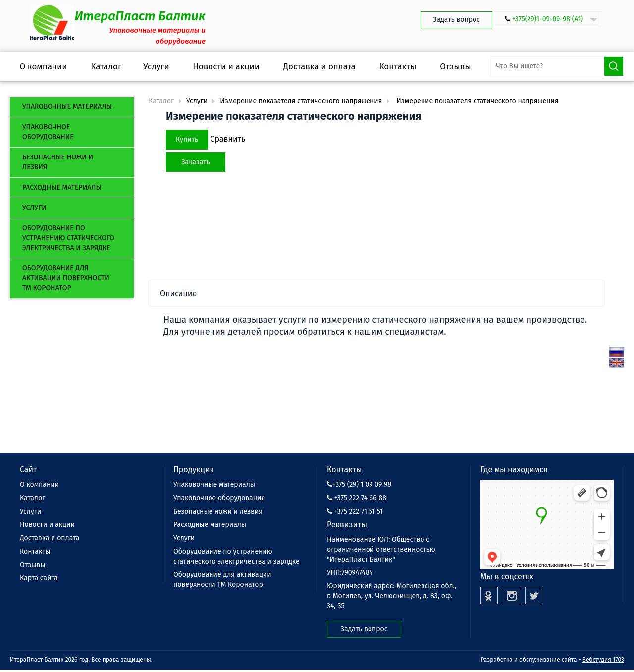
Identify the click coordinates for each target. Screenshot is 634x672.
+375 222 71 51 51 (355, 511)
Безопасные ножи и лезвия (58, 162)
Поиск (614, 66)
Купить (187, 139)
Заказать (195, 162)
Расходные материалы (62, 187)
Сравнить (228, 139)
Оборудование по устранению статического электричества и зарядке (68, 238)
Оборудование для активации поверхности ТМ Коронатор (66, 278)
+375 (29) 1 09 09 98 (359, 485)
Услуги (34, 208)
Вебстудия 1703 (603, 660)
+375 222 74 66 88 (357, 498)
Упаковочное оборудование (48, 132)
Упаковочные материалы (67, 107)
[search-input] (557, 66)
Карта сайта (39, 578)
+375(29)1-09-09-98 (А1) (548, 19)
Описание (178, 293)
